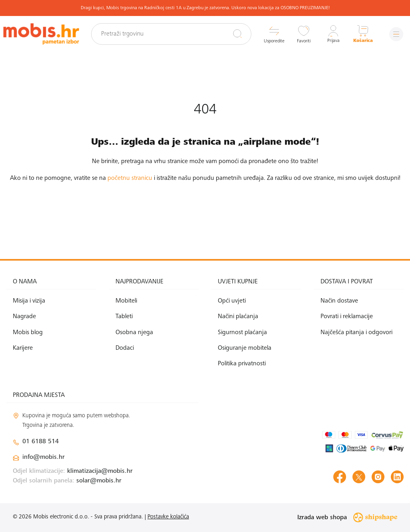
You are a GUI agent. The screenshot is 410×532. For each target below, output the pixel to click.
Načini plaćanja (238, 317)
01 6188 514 (41, 442)
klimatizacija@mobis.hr (100, 471)
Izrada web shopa (347, 517)
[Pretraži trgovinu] (172, 34)
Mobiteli (126, 301)
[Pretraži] (237, 34)
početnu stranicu (130, 178)
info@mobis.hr (44, 457)
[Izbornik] (396, 34)
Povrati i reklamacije (347, 317)
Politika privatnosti (242, 364)
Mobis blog (28, 333)
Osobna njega (134, 333)
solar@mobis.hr (99, 481)
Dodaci (125, 348)
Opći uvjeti (232, 301)
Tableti (124, 317)
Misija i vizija (29, 301)
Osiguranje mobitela (245, 348)
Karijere (23, 348)
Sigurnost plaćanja (242, 333)
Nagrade (24, 317)
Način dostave (339, 301)
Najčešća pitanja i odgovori (356, 333)
